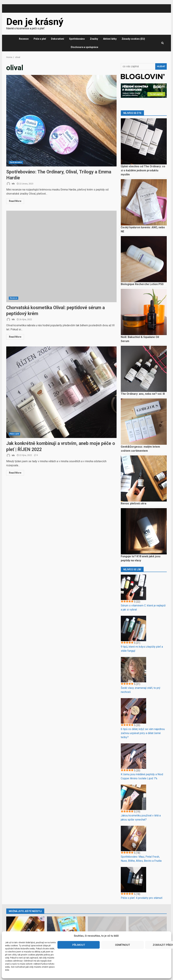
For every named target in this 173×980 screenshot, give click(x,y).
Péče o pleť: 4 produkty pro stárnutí (142, 898)
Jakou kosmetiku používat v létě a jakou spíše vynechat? (141, 818)
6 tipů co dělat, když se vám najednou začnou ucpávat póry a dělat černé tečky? (143, 733)
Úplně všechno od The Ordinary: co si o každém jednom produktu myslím (143, 170)
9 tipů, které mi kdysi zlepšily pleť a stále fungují (142, 649)
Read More (15, 201)
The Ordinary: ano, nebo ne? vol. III (143, 394)
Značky (94, 39)
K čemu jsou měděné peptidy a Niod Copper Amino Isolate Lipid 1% (142, 776)
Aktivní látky (110, 39)
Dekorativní (58, 39)
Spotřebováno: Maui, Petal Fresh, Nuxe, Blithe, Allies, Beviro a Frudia (141, 859)
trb (10, 184)
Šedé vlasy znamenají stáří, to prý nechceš (141, 690)
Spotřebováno (77, 39)
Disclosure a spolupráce (84, 47)
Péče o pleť (40, 39)
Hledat (161, 66)
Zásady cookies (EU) (133, 39)
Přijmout (79, 945)
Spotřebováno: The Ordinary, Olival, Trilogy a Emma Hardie (61, 121)
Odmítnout (122, 945)
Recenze (24, 39)
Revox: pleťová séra (134, 503)
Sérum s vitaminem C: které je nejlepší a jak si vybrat (143, 608)
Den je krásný (35, 22)
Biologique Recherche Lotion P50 (142, 284)
